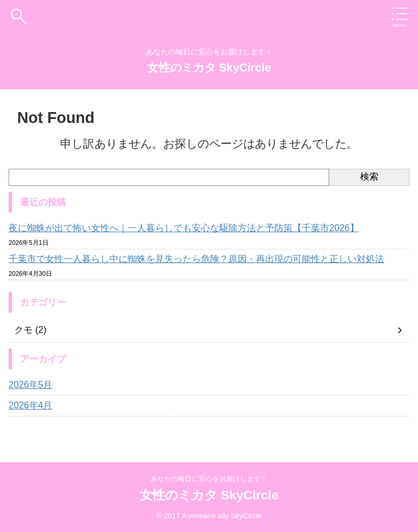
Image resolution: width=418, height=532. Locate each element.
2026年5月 (31, 385)
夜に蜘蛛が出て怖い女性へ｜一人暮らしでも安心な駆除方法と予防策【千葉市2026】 (184, 228)
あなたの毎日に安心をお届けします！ (209, 479)
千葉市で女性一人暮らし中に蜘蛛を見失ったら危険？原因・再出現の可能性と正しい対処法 (196, 259)
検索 (369, 176)
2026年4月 (31, 405)
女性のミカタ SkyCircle (209, 68)
